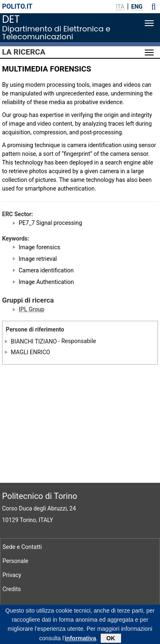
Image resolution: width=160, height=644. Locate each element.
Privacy (12, 575)
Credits (12, 589)
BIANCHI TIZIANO (34, 341)
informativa (80, 640)
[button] (154, 7)
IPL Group (32, 309)
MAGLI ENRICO (30, 352)
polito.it (17, 6)
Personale (15, 561)
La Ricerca (24, 52)
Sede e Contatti (22, 547)
